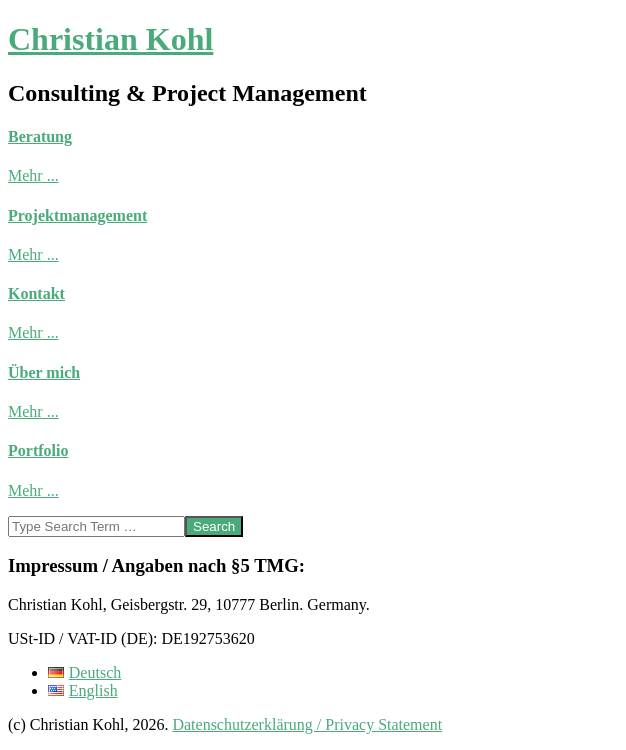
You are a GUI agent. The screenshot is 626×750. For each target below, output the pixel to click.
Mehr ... (33, 175)
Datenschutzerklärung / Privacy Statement (307, 724)
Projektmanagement (77, 215)
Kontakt (36, 293)
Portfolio (38, 450)
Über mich (44, 372)
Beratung (40, 136)
